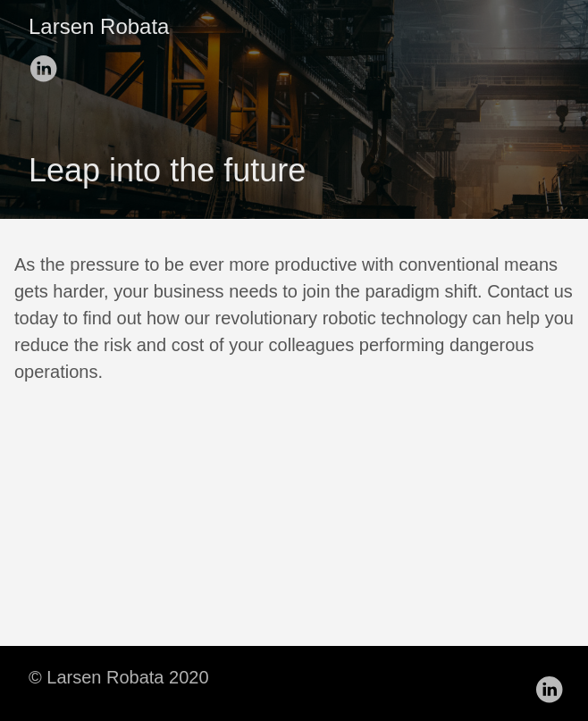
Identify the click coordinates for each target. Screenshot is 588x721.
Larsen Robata (99, 26)
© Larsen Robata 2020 (119, 677)
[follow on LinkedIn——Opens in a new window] (46, 63)
